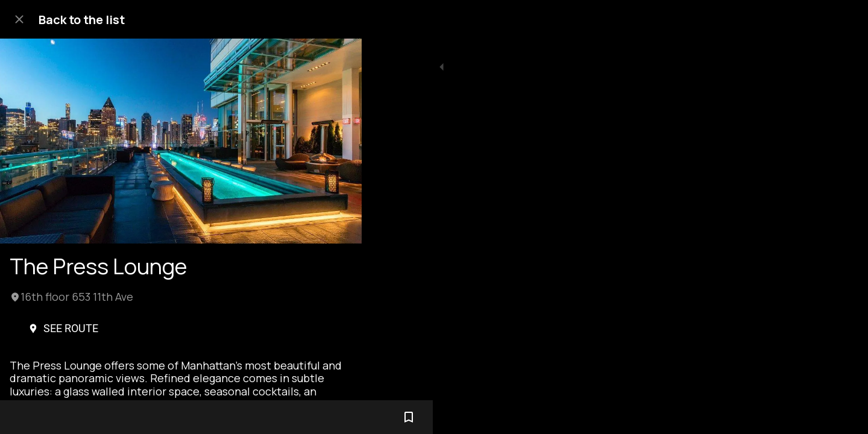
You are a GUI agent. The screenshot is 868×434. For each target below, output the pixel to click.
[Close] (19, 19)
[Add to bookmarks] (338, 417)
